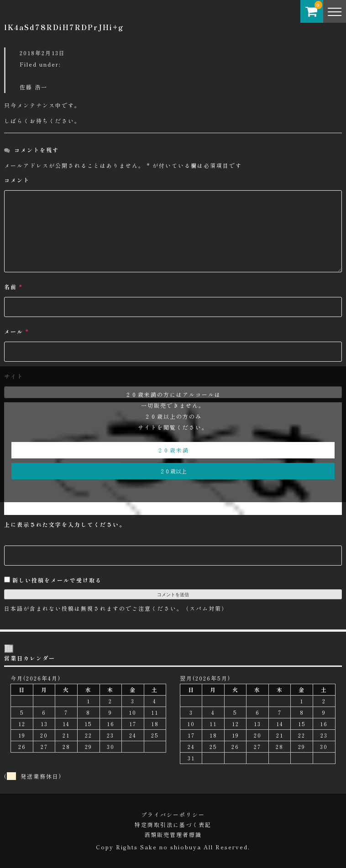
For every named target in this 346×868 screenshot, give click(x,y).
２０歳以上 (173, 471)
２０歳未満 (173, 450)
